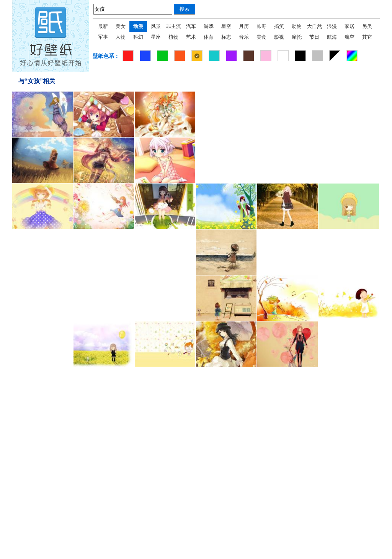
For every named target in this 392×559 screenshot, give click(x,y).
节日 (314, 37)
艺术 (191, 37)
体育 (209, 37)
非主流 (174, 26)
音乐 (244, 37)
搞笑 (279, 26)
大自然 (314, 26)
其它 (367, 37)
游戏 (209, 26)
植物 (173, 37)
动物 (297, 26)
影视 (279, 37)
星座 (156, 37)
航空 (350, 37)
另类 (367, 26)
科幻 (138, 37)
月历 (244, 26)
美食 (261, 37)
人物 (121, 37)
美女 (121, 26)
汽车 (191, 26)
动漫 (138, 26)
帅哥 (261, 26)
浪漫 (332, 26)
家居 (350, 26)
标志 (226, 37)
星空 (226, 26)
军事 (103, 37)
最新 (103, 26)
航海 (332, 37)
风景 (156, 26)
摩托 (297, 37)
